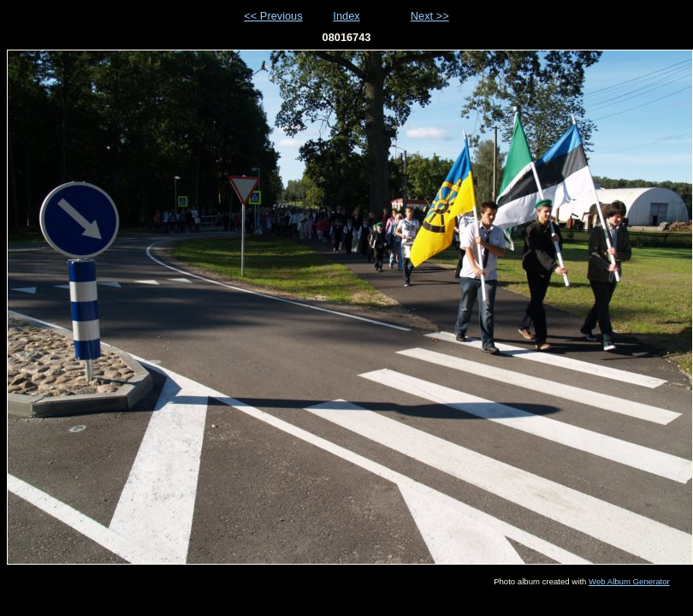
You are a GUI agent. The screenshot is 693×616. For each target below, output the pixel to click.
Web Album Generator (629, 581)
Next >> (430, 16)
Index (346, 16)
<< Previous (273, 16)
